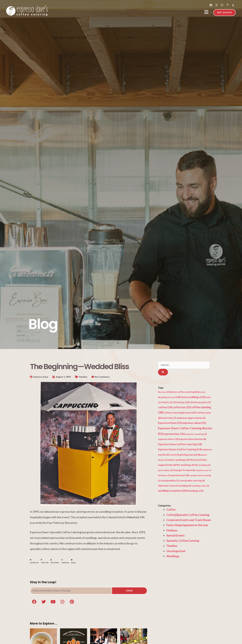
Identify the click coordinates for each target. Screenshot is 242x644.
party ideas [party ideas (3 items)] (165, 471)
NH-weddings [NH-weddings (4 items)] (185, 465)
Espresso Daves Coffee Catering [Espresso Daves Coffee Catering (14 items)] (180, 450)
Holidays (172, 531)
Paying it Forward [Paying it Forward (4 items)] (184, 471)
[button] (34, 561)
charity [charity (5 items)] (167, 403)
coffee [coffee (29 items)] (165, 408)
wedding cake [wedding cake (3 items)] (200, 486)
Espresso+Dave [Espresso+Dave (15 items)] (170, 423)
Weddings (173, 557)
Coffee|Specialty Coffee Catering (188, 515)
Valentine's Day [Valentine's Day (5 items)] (168, 486)
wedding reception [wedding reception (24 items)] (172, 491)
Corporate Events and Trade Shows (189, 520)
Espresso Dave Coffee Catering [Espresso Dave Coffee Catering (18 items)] (180, 445)
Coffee (171, 510)
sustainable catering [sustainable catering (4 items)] (192, 481)
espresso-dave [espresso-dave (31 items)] (194, 423)
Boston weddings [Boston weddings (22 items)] (191, 397)
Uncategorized (176, 551)
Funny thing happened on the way (187, 526)
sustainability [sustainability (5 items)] (170, 481)
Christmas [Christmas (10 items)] (181, 403)
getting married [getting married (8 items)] (190, 455)
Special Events (175, 536)
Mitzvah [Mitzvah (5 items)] (196, 460)
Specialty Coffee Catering (183, 541)
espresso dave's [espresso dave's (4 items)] (168, 440)
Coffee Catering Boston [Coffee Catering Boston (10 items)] (180, 413)
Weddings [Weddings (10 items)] (195, 491)
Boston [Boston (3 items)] (163, 392)
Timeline (83, 377)
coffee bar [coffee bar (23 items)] (182, 408)
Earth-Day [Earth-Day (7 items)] (169, 418)
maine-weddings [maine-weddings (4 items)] (178, 460)
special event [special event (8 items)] (180, 476)
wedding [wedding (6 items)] (185, 486)
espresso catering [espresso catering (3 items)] (196, 434)
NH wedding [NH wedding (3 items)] (203, 465)
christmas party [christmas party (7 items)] (200, 403)
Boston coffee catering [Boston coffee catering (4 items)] (183, 392)
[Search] (163, 373)
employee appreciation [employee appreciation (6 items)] (191, 418)
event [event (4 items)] (174, 455)
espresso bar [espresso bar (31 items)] (174, 434)
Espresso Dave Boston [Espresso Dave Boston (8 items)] (192, 439)
